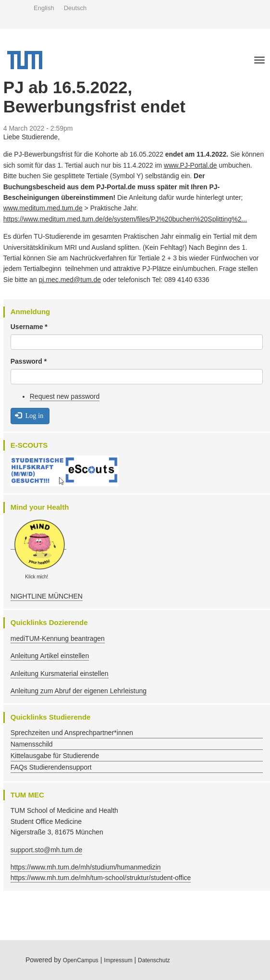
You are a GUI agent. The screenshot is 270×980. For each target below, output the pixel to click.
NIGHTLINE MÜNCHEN (47, 596)
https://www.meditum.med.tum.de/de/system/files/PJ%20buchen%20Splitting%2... (125, 219)
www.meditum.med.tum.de (43, 208)
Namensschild (32, 744)
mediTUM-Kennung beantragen (58, 638)
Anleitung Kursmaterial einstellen (60, 674)
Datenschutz (154, 960)
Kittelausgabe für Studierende (55, 756)
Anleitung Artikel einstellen (50, 656)
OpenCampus (81, 960)
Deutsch (75, 8)
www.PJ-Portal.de (190, 165)
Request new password (65, 396)
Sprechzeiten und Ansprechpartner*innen (72, 733)
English (44, 8)
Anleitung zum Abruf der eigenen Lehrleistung (79, 691)
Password (29, 361)
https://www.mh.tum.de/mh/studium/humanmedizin (86, 867)
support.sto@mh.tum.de (47, 850)
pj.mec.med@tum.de (70, 280)
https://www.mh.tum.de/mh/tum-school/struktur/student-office (101, 878)
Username (29, 327)
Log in (29, 415)
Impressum (118, 960)
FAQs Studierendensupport (51, 767)
